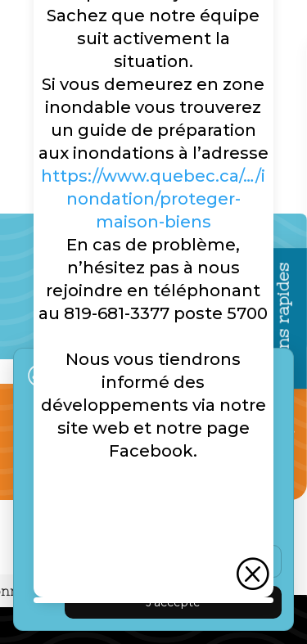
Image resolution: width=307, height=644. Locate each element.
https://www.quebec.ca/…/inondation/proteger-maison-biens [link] (153, 199)
